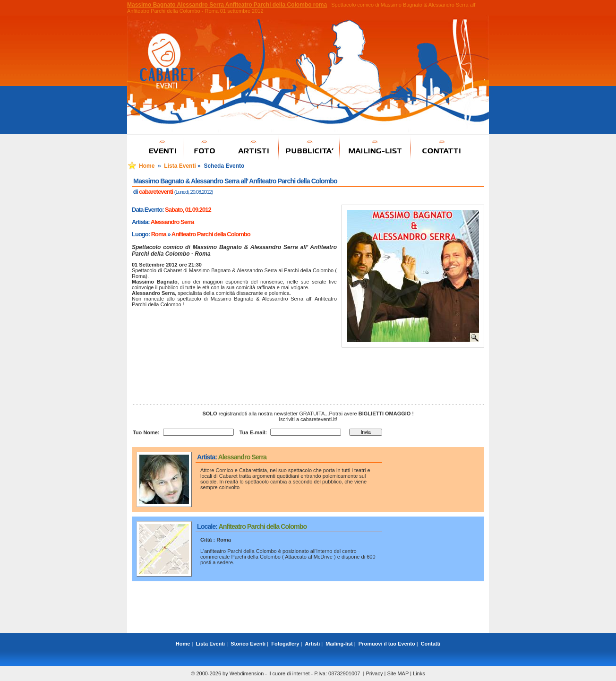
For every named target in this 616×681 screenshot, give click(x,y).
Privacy (374, 673)
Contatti (431, 644)
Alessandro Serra (172, 222)
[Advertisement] (308, 612)
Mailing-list (339, 644)
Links (419, 673)
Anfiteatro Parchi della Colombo (211, 234)
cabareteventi (156, 192)
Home (147, 166)
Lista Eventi (180, 166)
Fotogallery (285, 644)
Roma (159, 234)
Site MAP (398, 673)
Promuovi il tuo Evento (387, 644)
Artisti (313, 644)
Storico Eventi (248, 644)
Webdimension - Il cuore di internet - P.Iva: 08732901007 (295, 673)
